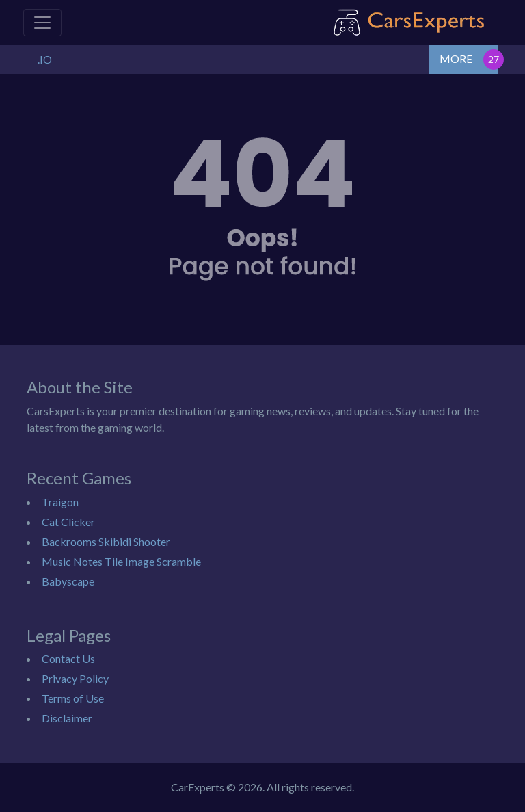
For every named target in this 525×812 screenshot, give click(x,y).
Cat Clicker (68, 522)
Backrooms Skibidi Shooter (106, 541)
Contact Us (68, 658)
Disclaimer (67, 718)
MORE (456, 58)
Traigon (60, 502)
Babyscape (68, 581)
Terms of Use (73, 698)
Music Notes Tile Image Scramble (121, 561)
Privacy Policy (75, 678)
